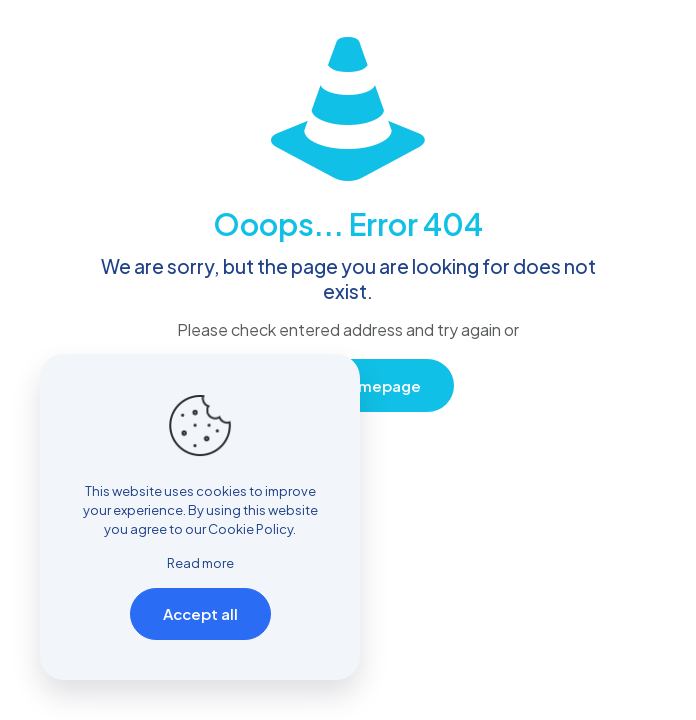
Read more (200, 563)
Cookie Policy (250, 529)
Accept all (200, 613)
